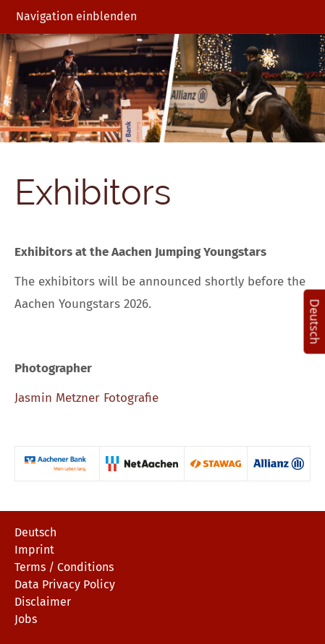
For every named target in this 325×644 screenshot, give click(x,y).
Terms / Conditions (64, 567)
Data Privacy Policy (65, 584)
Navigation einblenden (76, 16)
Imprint (34, 550)
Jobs (26, 619)
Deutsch (35, 532)
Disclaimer (43, 602)
